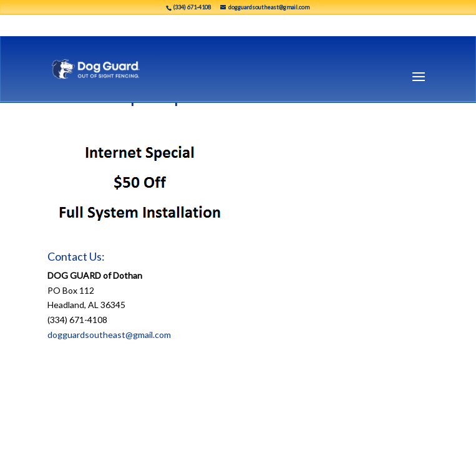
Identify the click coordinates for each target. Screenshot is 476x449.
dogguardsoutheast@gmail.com (109, 335)
